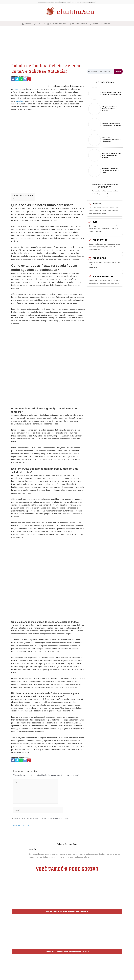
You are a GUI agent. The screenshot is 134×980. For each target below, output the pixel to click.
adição (18, 89)
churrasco (75, 12)
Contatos (107, 24)
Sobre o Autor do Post (67, 847)
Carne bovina (100, 242)
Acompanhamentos (58, 24)
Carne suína (99, 261)
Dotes (101, 975)
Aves (95, 223)
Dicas (95, 24)
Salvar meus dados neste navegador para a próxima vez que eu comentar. (41, 821)
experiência (20, 101)
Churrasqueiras (80, 24)
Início (28, 24)
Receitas (41, 24)
